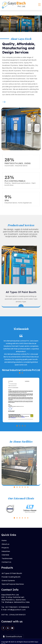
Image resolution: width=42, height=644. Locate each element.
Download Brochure (13, 631)
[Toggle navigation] (39, 5)
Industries (6, 546)
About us (5, 539)
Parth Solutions (26, 641)
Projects (5, 542)
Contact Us (6, 557)
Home (4, 535)
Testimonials (7, 553)
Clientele (5, 549)
